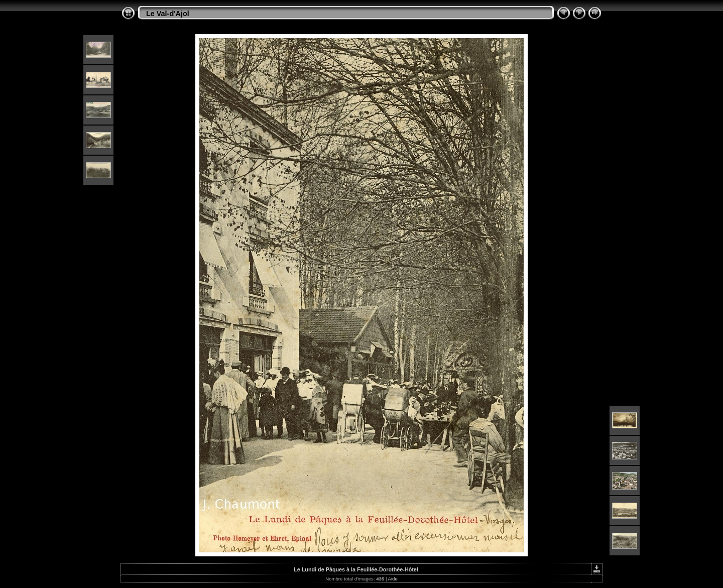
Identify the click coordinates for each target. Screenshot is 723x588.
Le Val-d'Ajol (168, 14)
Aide (393, 579)
